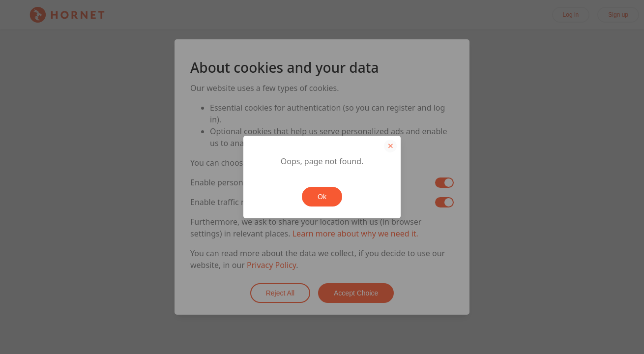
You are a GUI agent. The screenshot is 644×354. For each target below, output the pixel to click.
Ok (322, 197)
